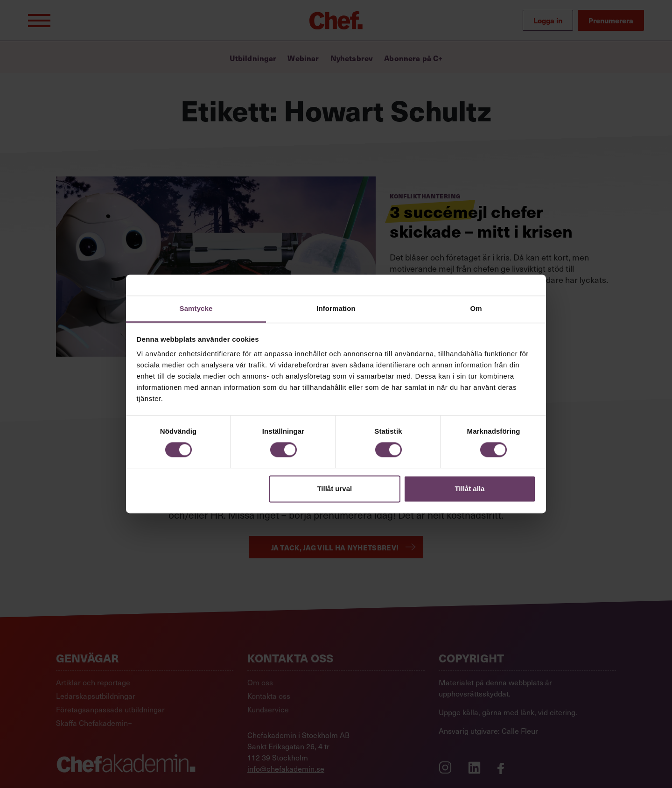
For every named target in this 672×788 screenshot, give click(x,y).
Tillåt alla (469, 489)
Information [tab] (336, 308)
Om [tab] (476, 308)
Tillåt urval (334, 489)
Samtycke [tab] (196, 308)
